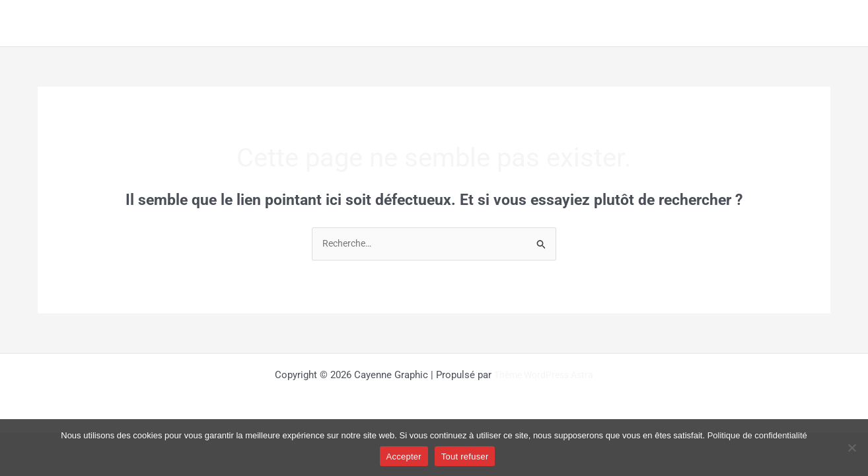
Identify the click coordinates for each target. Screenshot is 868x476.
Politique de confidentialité (757, 435)
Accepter (404, 456)
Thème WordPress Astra (544, 376)
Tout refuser (465, 456)
